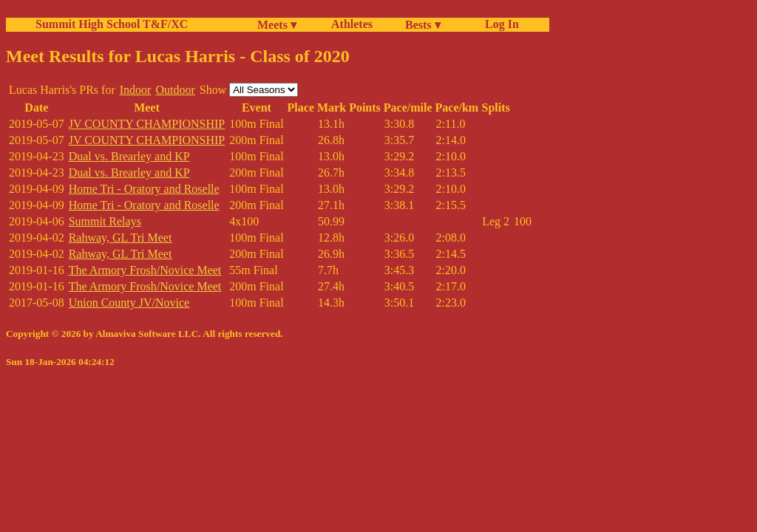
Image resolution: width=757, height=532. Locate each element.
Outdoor (175, 90)
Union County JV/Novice (129, 303)
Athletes (352, 24)
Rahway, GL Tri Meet (120, 238)
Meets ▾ (277, 25)
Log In (499, 24)
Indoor (136, 90)
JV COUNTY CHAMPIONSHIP (147, 124)
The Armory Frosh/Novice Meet (145, 270)
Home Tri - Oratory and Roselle (144, 189)
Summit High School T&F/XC (112, 24)
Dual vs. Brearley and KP (129, 156)
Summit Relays (105, 221)
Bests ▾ (423, 25)
